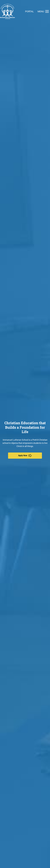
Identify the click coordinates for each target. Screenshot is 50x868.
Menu (44, 11)
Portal (29, 11)
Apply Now (25, 456)
